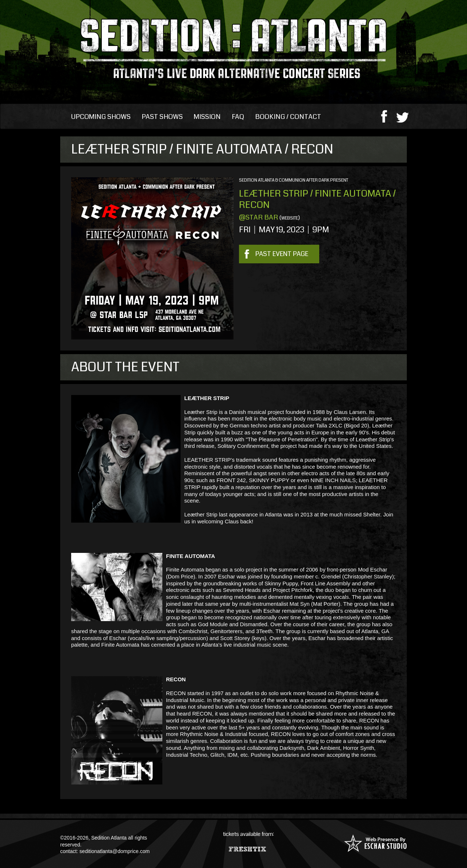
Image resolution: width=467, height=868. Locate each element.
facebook (384, 116)
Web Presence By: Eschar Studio (375, 843)
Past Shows (162, 117)
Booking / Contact (288, 117)
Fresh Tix (248, 847)
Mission (207, 117)
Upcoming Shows (101, 117)
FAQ (238, 117)
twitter (403, 116)
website (290, 218)
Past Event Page (282, 254)
